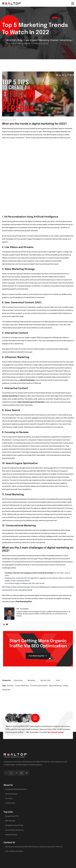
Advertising (18, 644)
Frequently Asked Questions (16, 757)
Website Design (11, 802)
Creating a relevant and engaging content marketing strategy (29, 537)
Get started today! (14, 700)
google (66, 650)
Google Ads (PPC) (12, 784)
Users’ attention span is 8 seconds (31, 366)
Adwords (10, 650)
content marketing (10, 360)
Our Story (9, 766)
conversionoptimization (39, 650)
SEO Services (10, 788)
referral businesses (27, 344)
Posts (58, 644)
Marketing (31, 644)
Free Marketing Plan (24, 566)
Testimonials (10, 770)
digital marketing (55, 650)
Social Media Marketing (14, 797)
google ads (6, 654)
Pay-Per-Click (45, 644)
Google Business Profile (14, 793)
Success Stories (11, 761)
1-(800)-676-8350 (16, 819)
